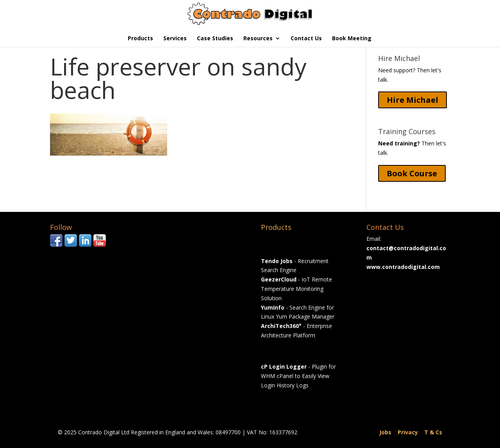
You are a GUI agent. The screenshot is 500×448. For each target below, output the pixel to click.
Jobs (385, 432)
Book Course (412, 173)
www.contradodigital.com (403, 267)
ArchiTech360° (281, 326)
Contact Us (306, 39)
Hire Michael (412, 100)
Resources (258, 39)
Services (175, 39)
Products (140, 39)
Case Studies (215, 39)
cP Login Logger (284, 366)
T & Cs (433, 432)
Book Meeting (352, 39)
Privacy (408, 432)
